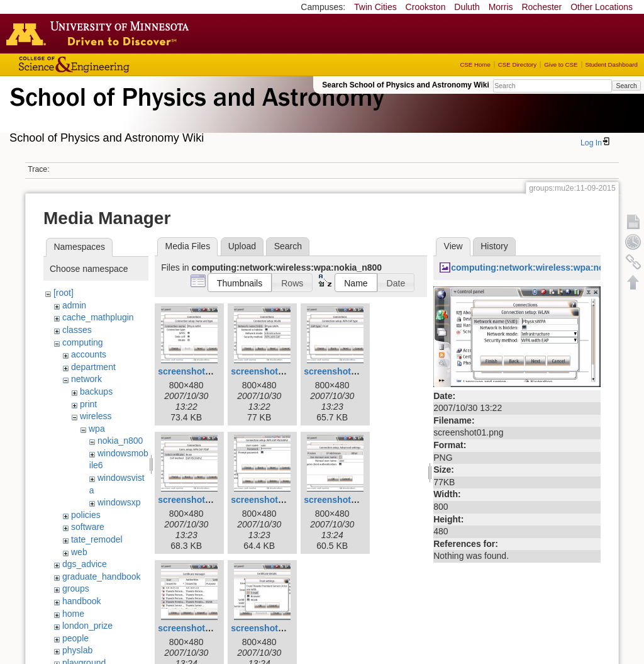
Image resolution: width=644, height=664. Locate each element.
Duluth (467, 7)
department (93, 367)
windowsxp (119, 502)
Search (626, 86)
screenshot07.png (269, 628)
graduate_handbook (102, 577)
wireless (96, 416)
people (75, 638)
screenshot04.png (269, 500)
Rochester (541, 7)
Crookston (426, 7)
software (88, 527)
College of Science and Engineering (113, 65)
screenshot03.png (196, 500)
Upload (242, 246)
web (79, 552)
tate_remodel (97, 539)
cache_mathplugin (98, 317)
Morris (501, 7)
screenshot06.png (196, 628)
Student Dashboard (612, 65)
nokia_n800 (120, 441)
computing (83, 342)
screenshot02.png (341, 371)
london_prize (87, 626)
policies (86, 515)
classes (77, 330)
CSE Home (475, 65)
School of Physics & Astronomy (195, 112)
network (86, 379)
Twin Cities (375, 7)
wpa (97, 429)
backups (96, 391)
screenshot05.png (341, 500)
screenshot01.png (269, 371)
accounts (89, 354)
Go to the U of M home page (101, 33)
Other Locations (602, 7)
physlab (77, 650)
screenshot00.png (196, 371)
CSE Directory (517, 65)
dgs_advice (85, 564)
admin (74, 305)
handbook (82, 601)
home (73, 614)
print (88, 404)
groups (76, 588)
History (494, 246)
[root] (64, 293)
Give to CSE (561, 65)
